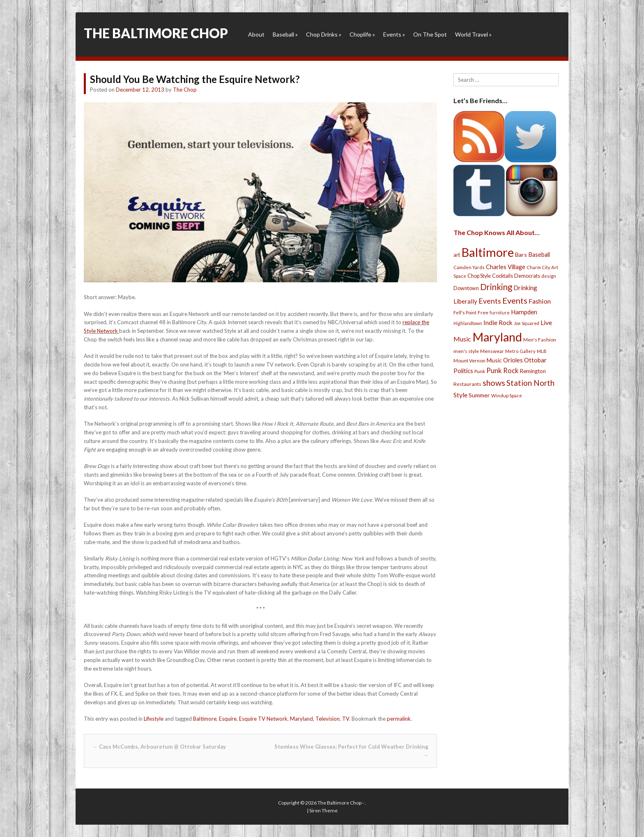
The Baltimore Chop (156, 33)
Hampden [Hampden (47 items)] (524, 312)
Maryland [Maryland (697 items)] (497, 337)
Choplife (362, 34)
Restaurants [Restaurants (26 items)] (467, 384)
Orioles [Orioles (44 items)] (513, 360)
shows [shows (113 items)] (494, 383)
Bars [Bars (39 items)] (521, 255)
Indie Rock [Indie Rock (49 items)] (498, 323)
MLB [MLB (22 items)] (542, 351)
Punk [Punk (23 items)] (480, 371)
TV (346, 719)
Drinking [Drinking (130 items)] (496, 287)
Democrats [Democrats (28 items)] (527, 276)
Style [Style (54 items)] (460, 395)
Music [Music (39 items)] (494, 360)
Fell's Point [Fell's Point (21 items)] (465, 312)
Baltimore (205, 719)
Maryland (301, 719)
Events (394, 34)
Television (328, 719)
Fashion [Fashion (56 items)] (540, 301)
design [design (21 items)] (549, 276)
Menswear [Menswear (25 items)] (492, 351)
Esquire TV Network (263, 719)
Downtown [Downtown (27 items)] (466, 288)
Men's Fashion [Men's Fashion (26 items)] (540, 340)
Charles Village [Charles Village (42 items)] (506, 267)
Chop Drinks (324, 34)
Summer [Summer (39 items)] (479, 395)
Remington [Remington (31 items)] (533, 371)
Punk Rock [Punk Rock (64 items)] (503, 370)
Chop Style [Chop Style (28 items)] (479, 276)
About (256, 34)
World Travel (473, 34)
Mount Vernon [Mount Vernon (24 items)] (469, 361)
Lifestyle (154, 719)
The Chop (185, 90)
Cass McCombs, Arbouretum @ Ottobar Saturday (159, 747)
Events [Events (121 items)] (515, 300)
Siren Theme (323, 810)
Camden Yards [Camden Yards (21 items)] (469, 267)
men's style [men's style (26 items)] (466, 351)
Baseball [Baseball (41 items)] (539, 255)
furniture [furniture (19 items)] (500, 312)
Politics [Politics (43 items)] (463, 371)
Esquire (228, 719)
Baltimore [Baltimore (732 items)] (488, 252)
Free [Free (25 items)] (483, 312)
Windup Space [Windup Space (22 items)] (507, 395)
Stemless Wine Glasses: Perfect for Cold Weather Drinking (351, 751)
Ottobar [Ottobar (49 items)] (535, 360)
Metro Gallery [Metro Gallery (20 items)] (520, 351)
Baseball (285, 34)
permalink (399, 719)
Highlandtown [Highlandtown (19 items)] (468, 323)
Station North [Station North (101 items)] (530, 383)
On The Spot (430, 34)
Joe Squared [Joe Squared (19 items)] (527, 323)
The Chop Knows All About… (497, 232)
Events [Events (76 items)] (490, 301)
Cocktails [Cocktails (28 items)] (503, 276)
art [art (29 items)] (457, 255)
